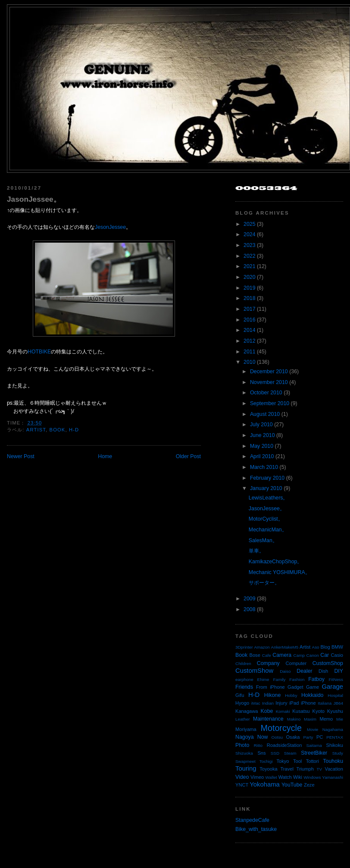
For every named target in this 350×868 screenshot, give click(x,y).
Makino (294, 719)
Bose (255, 655)
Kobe (267, 711)
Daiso (285, 671)
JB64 (339, 703)
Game (312, 687)
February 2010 (267, 478)
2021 (249, 266)
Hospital (335, 695)
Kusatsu (301, 711)
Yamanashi (333, 777)
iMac (256, 703)
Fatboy (316, 679)
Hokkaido (312, 695)
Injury (281, 703)
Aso (316, 647)
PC (320, 737)
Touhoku (333, 761)
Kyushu (335, 711)
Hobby (291, 695)
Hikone (272, 695)
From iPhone (270, 687)
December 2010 (269, 372)
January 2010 (266, 488)
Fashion (297, 679)
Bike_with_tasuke (256, 829)
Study (338, 753)
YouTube (292, 785)
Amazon (262, 647)
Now (263, 737)
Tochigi (266, 761)
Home (105, 456)
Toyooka (268, 769)
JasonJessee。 (34, 199)
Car (325, 655)
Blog (325, 647)
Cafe (267, 655)
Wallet (271, 777)
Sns (261, 753)
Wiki (298, 777)
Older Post (188, 456)
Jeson (102, 227)
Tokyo (283, 761)
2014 (249, 330)
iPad (294, 703)
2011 (249, 352)
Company (268, 663)
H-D (74, 430)
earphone (244, 679)
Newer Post (21, 456)
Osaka (293, 737)
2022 (249, 256)
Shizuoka (244, 753)
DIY (339, 671)
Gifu (240, 695)
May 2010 (262, 446)
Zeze (309, 785)
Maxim (310, 719)
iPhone (308, 703)
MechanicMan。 (268, 530)
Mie (340, 719)
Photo (242, 745)
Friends (244, 687)
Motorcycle (281, 728)
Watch (285, 777)
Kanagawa (247, 711)
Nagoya (245, 737)
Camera (282, 655)
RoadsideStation (284, 745)
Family (279, 679)
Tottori (312, 761)
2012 (249, 341)
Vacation (334, 769)
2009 (249, 599)
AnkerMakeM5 (285, 647)
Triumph (305, 769)
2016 (249, 320)
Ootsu (277, 737)
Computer (296, 663)
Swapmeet (245, 761)
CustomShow (254, 671)
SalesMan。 (263, 540)
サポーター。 (264, 583)
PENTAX (335, 737)
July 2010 (261, 425)
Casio (337, 655)
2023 (249, 245)
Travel (287, 769)
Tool (297, 761)
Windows (312, 777)
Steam (290, 753)
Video (242, 777)
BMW (337, 647)
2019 (249, 288)
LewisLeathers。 (269, 498)
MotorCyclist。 (266, 519)
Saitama (314, 745)
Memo (326, 719)
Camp (299, 655)
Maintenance (268, 719)
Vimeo (257, 777)
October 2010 (266, 393)
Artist (36, 430)
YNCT (242, 785)
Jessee (117, 227)
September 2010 (270, 403)
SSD (275, 753)
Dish (323, 671)
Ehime (263, 679)
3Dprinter (244, 647)
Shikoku (334, 745)
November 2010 (269, 382)
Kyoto (319, 711)
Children (243, 663)
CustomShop (328, 663)
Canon (313, 655)
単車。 (256, 551)
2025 (249, 224)
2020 (249, 277)
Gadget (295, 687)
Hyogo (242, 703)
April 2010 (262, 456)
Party (308, 737)
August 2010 (265, 414)
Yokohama (264, 784)
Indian (268, 703)
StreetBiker (314, 753)
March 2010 (264, 467)
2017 (249, 309)
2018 (249, 298)
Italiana (325, 703)
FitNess (336, 679)
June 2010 (262, 435)
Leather (243, 719)
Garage (333, 687)
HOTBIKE (39, 352)
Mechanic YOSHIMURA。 (280, 572)
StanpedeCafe (252, 820)
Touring (246, 768)
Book (58, 430)
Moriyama (246, 729)
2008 (249, 609)
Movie (312, 729)
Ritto (258, 745)
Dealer (304, 671)
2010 (249, 362)
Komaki (283, 711)
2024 (249, 234)
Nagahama (333, 729)
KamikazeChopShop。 (276, 562)
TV (320, 769)
